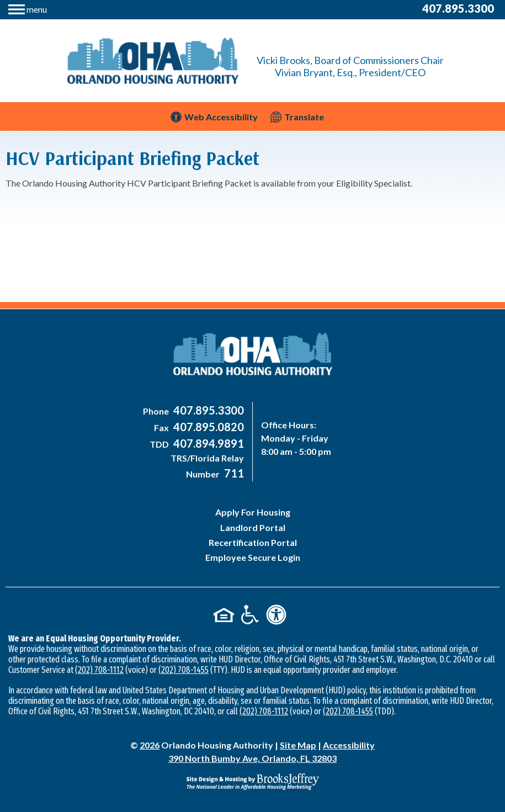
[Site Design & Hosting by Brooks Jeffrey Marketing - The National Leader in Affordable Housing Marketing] (252, 782)
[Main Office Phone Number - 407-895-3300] (207, 411)
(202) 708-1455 (184, 670)
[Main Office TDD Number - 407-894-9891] (207, 444)
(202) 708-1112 (99, 670)
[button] (28, 8)
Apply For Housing (253, 512)
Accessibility (349, 745)
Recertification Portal (253, 542)
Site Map (298, 745)
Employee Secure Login (253, 557)
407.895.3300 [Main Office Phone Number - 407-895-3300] (458, 8)
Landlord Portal (253, 527)
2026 (150, 745)
